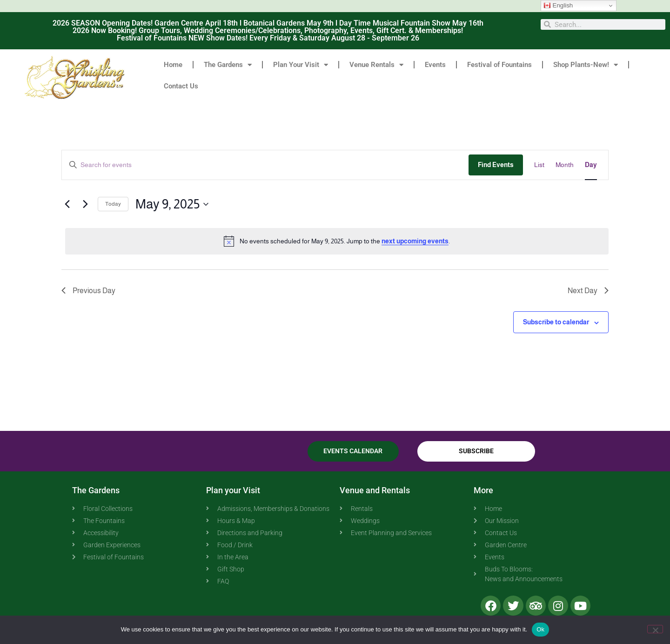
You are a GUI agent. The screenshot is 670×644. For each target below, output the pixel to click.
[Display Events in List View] (539, 165)
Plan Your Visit (301, 65)
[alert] (337, 241)
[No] (655, 629)
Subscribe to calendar (556, 322)
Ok (540, 629)
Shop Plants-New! (586, 65)
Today (113, 204)
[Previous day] (67, 204)
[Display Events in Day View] (591, 165)
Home (173, 65)
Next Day (588, 291)
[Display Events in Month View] (565, 165)
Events (435, 65)
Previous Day (88, 291)
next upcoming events (415, 241)
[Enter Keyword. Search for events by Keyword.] (265, 165)
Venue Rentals (376, 65)
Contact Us (181, 86)
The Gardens (228, 65)
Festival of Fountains (499, 65)
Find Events (496, 165)
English (558, 6)
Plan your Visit (233, 490)
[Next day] (85, 204)
